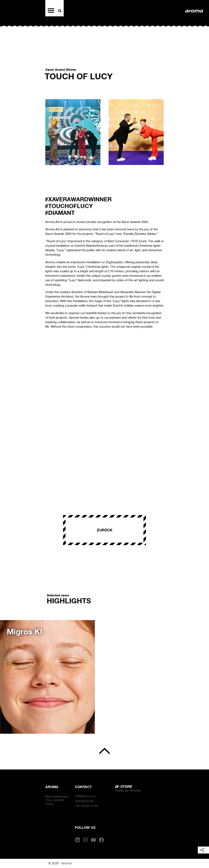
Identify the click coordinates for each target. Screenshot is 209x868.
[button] (8, 674)
